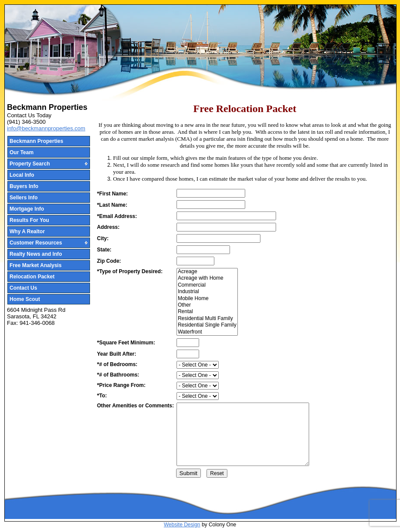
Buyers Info (24, 186)
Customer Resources (36, 243)
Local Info (22, 175)
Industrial (207, 292)
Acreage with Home (207, 278)
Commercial (207, 285)
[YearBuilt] (188, 354)
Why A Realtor (27, 231)
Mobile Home (207, 299)
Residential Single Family (207, 325)
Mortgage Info (27, 209)
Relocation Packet (32, 277)
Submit (188, 473)
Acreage (207, 272)
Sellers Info (24, 198)
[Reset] (217, 473)
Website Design (182, 525)
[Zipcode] (195, 261)
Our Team (22, 152)
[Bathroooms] (198, 375)
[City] (218, 238)
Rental (207, 312)
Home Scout (25, 299)
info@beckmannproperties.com (46, 128)
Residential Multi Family (207, 319)
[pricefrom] (198, 386)
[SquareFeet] (188, 343)
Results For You (29, 220)
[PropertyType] (207, 302)
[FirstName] (211, 193)
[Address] (226, 227)
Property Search (30, 164)
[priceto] (198, 396)
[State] (203, 250)
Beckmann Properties (36, 141)
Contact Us (23, 288)
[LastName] (211, 205)
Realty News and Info (36, 254)
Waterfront (207, 332)
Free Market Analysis (36, 265)
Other (207, 305)
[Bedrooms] (198, 365)
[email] (226, 216)
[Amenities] (243, 434)
